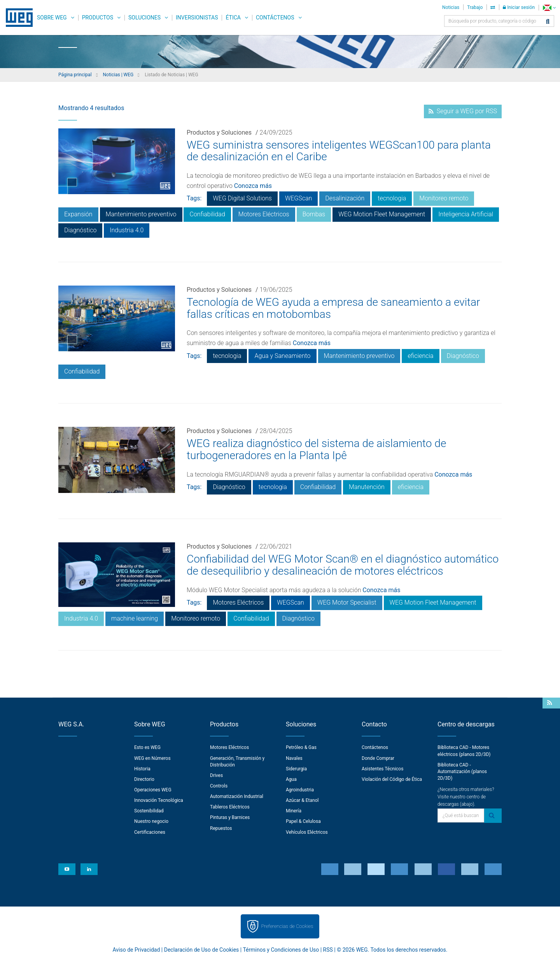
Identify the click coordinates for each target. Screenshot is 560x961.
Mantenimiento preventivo (141, 214)
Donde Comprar (378, 758)
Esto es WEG (147, 747)
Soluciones (144, 18)
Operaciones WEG (153, 790)
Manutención (367, 487)
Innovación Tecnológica (159, 800)
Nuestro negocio (151, 821)
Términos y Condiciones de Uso (281, 950)
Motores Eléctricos (264, 214)
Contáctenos (275, 18)
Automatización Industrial (237, 796)
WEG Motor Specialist (347, 602)
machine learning (135, 618)
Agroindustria (300, 790)
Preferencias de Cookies (287, 926)
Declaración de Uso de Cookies (202, 950)
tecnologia (392, 198)
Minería (294, 811)
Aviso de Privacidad (136, 950)
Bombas (314, 214)
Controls (219, 786)
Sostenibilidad (149, 811)
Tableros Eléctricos (230, 807)
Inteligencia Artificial (466, 214)
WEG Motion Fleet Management (382, 214)
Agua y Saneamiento (282, 356)
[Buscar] (548, 22)
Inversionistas (197, 18)
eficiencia (420, 356)
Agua (291, 779)
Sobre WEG (52, 18)
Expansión (78, 214)
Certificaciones (150, 832)
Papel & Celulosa (303, 821)
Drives (216, 775)
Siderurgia (296, 769)
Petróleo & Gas (301, 747)
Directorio (144, 779)
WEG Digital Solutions (242, 198)
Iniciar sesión (519, 7)
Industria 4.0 (127, 230)
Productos (98, 18)
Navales (294, 758)
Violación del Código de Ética (392, 779)
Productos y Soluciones (219, 132)
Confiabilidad (207, 214)
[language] (549, 8)
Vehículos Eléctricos (307, 832)
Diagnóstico (80, 230)
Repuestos (221, 828)
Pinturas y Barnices (230, 817)
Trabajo (475, 7)
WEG (17, 18)
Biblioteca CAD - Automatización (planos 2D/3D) (462, 772)
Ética (233, 18)
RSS (328, 950)
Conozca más (253, 186)
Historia (142, 769)
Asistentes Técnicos (382, 769)
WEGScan (298, 198)
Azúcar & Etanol (302, 800)
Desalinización (345, 198)
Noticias (451, 7)
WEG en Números (152, 758)
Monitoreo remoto (444, 198)
